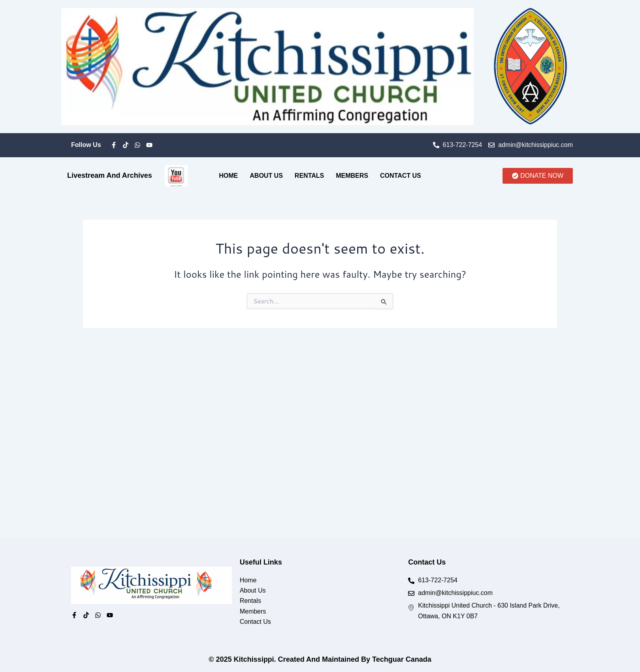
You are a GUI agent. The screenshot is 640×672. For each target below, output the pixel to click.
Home (228, 176)
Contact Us (401, 176)
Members (352, 176)
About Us (266, 176)
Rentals (309, 176)
